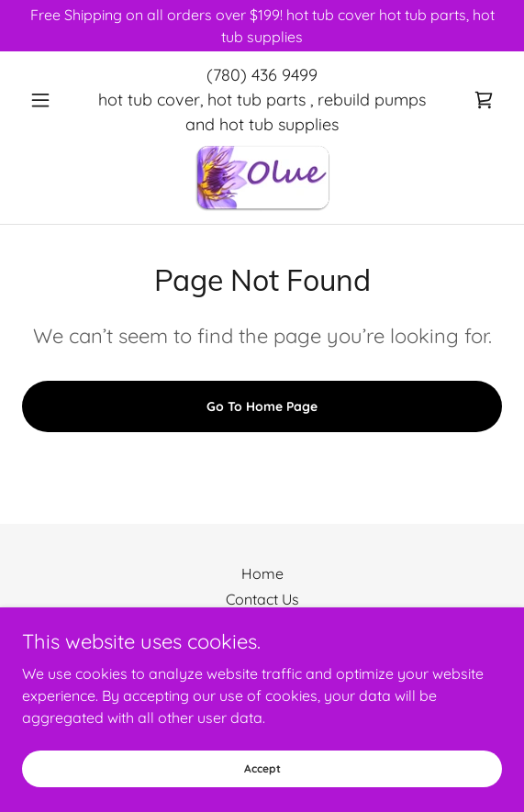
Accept (262, 768)
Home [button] (262, 573)
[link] (484, 100)
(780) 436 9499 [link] (262, 75)
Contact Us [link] (262, 599)
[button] (58, 100)
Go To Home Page (262, 406)
